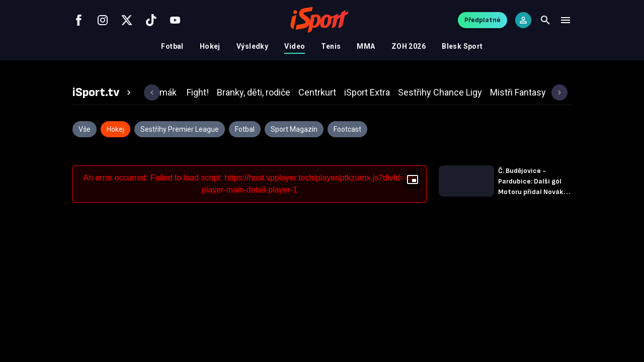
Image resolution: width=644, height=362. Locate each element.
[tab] (103, 93)
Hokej (210, 46)
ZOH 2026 (409, 46)
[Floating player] (413, 179)
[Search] (545, 20)
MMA (366, 46)
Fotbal (172, 46)
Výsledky (252, 46)
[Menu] (566, 20)
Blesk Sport (462, 46)
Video (295, 46)
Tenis (331, 46)
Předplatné (482, 20)
